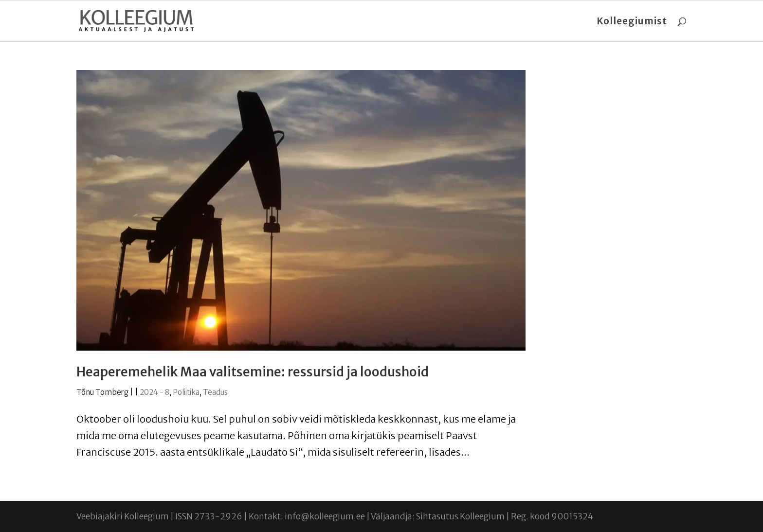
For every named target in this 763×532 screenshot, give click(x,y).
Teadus (215, 392)
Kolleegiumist (632, 22)
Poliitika (186, 392)
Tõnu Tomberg (102, 392)
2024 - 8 (154, 392)
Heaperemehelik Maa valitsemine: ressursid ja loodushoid (253, 372)
